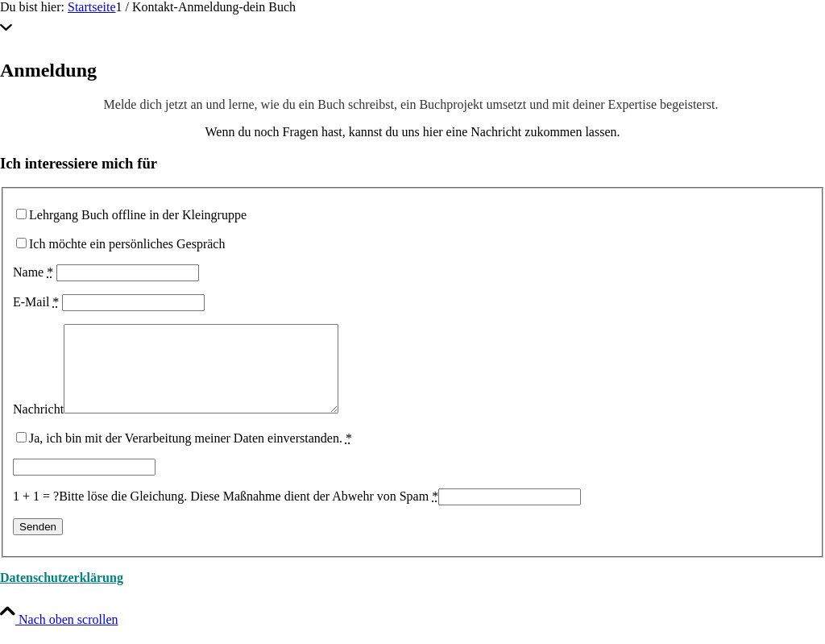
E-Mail (36, 302)
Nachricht (38, 426)
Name (33, 272)
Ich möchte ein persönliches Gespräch (127, 244)
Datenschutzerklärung (62, 594)
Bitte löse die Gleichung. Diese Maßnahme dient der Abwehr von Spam (249, 513)
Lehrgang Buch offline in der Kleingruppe (138, 215)
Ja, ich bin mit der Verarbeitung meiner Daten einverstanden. (191, 455)
